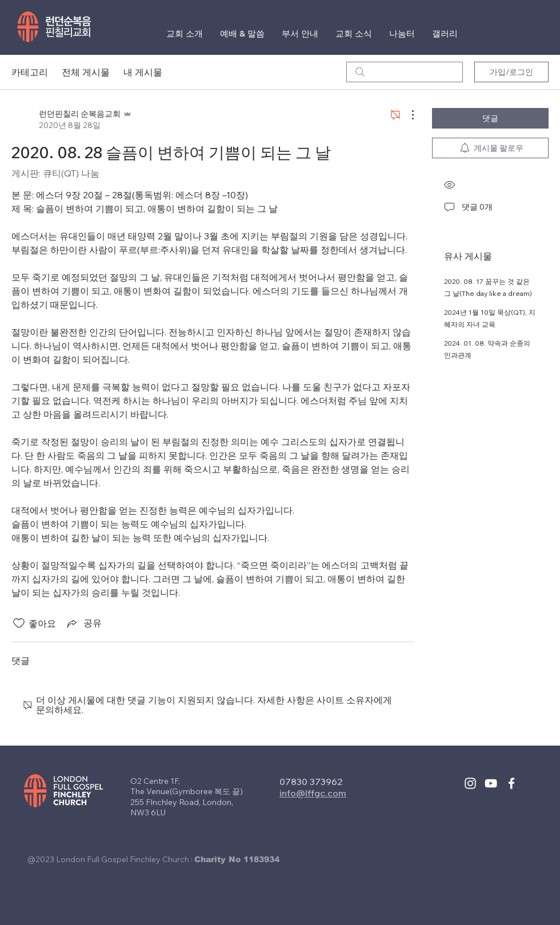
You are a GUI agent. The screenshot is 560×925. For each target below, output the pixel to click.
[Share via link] (83, 623)
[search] (405, 72)
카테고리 (30, 72)
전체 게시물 (86, 72)
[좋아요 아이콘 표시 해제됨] (19, 623)
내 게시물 (143, 72)
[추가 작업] (407, 115)
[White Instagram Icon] (470, 783)
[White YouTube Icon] (491, 783)
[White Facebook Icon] (511, 783)
